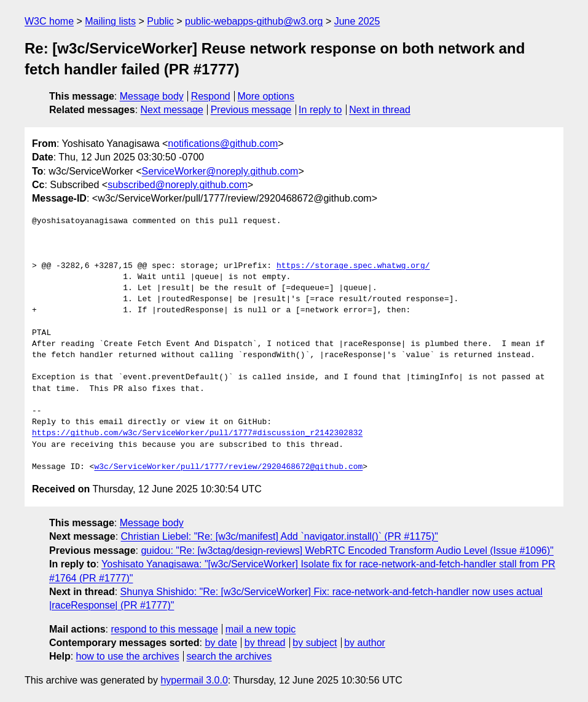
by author (365, 643)
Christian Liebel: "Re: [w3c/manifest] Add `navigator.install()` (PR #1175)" (280, 536)
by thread (265, 643)
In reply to (320, 110)
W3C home (49, 21)
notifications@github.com (223, 144)
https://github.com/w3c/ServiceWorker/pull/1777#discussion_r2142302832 (197, 433)
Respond (211, 96)
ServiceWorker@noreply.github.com (220, 171)
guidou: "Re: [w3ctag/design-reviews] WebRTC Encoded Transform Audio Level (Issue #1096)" (347, 550)
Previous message (251, 110)
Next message (172, 110)
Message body (152, 96)
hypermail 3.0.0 (194, 680)
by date (221, 643)
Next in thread (380, 110)
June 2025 (357, 21)
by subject (315, 643)
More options (266, 96)
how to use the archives (128, 656)
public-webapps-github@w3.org (254, 21)
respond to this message (164, 629)
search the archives (229, 656)
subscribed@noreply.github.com (178, 185)
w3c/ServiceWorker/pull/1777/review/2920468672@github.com (228, 467)
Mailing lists (110, 21)
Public (160, 21)
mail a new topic (261, 629)
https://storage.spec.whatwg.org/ (353, 266)
